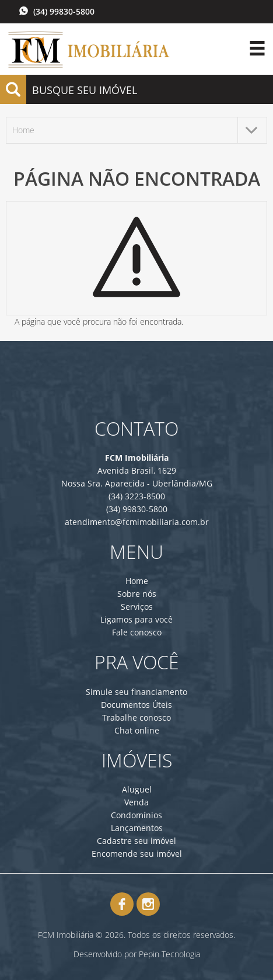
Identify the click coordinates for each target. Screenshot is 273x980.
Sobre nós (137, 594)
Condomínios (136, 815)
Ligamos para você (136, 619)
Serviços (137, 607)
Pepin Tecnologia (169, 954)
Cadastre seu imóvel (136, 841)
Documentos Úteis (136, 705)
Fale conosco (137, 632)
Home (137, 581)
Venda (136, 802)
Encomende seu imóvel (137, 854)
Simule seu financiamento (136, 692)
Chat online (137, 730)
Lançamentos (137, 828)
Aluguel (137, 789)
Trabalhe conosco (136, 717)
